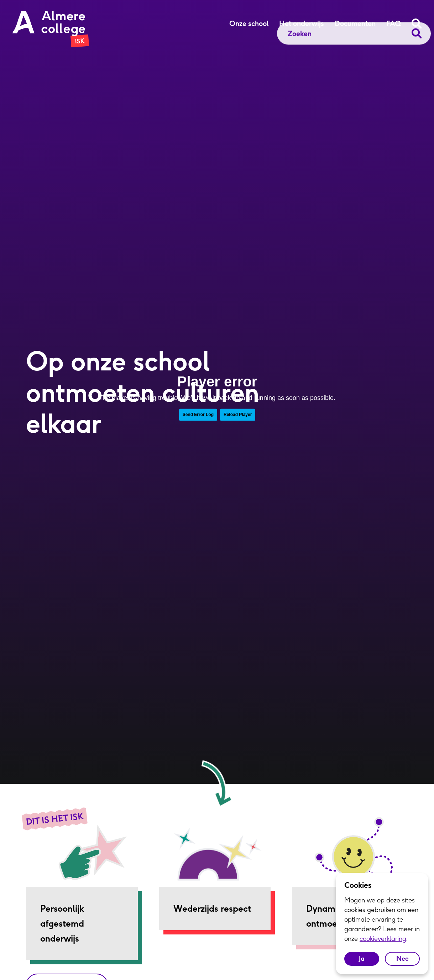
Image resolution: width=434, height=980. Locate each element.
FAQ (394, 23)
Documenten (355, 23)
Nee (402, 958)
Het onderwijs (302, 23)
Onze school (249, 23)
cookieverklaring (383, 939)
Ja (362, 958)
